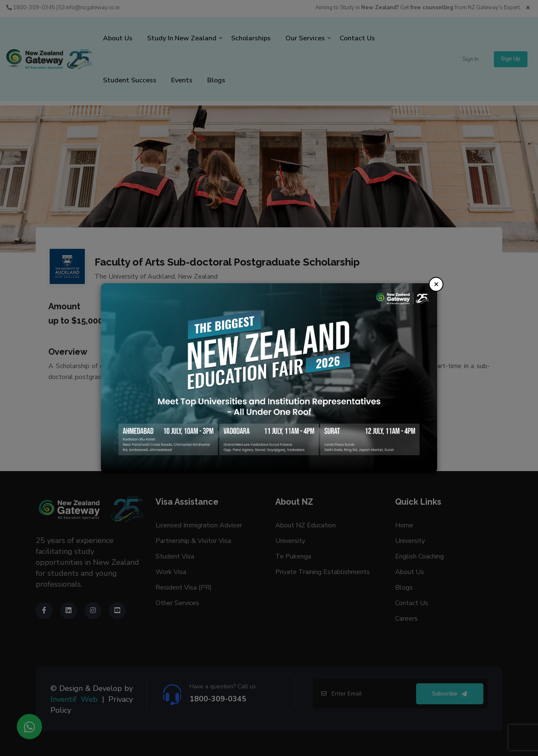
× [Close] (436, 284)
